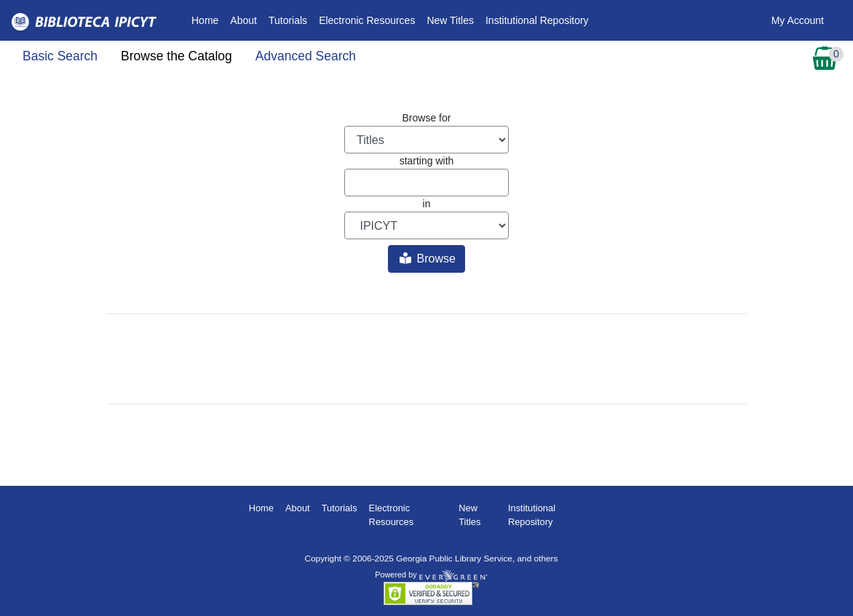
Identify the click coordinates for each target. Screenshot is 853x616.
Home (208, 19)
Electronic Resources (367, 20)
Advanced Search (306, 56)
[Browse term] (426, 183)
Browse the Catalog (176, 56)
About (243, 20)
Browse (428, 259)
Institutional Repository (537, 20)
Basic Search (60, 56)
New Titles (450, 20)
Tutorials (288, 20)
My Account (798, 20)
